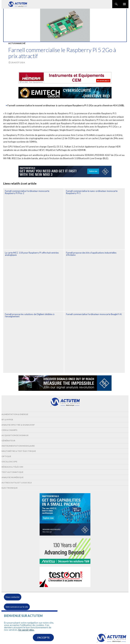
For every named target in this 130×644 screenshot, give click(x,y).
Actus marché (17, 43)
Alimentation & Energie (15, 414)
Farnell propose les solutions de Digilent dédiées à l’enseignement (30, 315)
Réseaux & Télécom (12, 467)
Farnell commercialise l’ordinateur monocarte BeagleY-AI (94, 314)
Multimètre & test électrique (19, 451)
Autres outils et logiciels (17, 483)
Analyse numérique (13, 477)
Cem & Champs (9, 430)
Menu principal (124, 4)
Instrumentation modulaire (18, 446)
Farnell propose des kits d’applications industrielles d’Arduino (91, 254)
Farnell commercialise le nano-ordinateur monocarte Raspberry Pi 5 (92, 192)
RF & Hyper (7, 420)
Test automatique (12, 472)
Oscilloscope (9, 462)
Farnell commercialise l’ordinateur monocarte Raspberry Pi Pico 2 (27, 192)
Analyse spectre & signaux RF (18, 425)
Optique (6, 456)
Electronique (10, 488)
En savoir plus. (26, 633)
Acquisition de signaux (15, 435)
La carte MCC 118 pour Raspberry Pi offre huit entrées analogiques (32, 254)
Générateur (8, 441)
